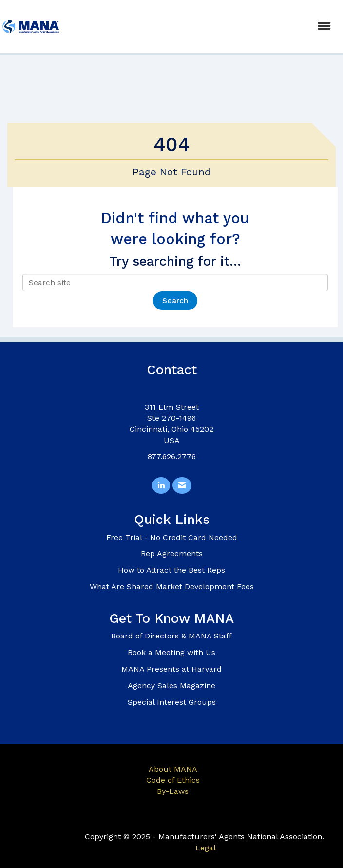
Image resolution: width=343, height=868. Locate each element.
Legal (206, 848)
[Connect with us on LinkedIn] (161, 486)
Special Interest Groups (172, 702)
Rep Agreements (172, 553)
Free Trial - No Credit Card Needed (172, 537)
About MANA (173, 769)
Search (175, 300)
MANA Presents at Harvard (171, 669)
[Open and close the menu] (201, 27)
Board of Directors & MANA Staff (171, 636)
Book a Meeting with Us (171, 652)
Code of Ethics (173, 780)
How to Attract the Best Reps (171, 570)
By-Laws (173, 791)
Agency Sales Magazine (171, 685)
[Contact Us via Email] (182, 486)
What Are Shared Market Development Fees (172, 587)
